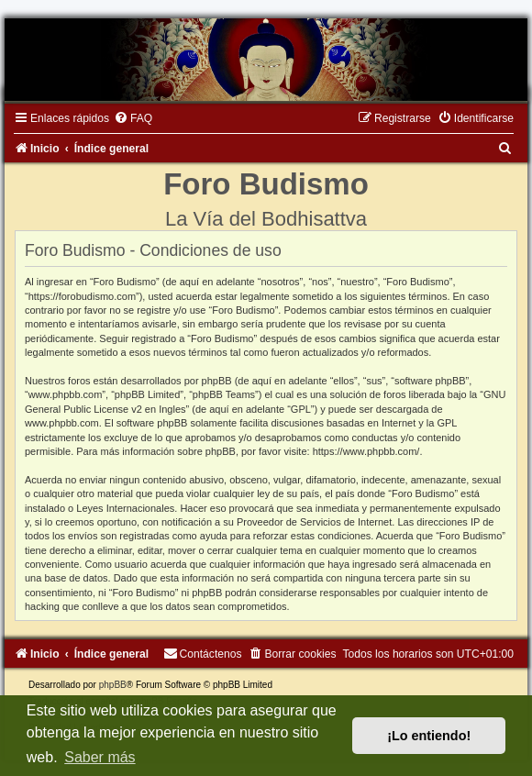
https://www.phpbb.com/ (366, 451)
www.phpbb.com (62, 423)
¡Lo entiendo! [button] (429, 736)
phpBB (113, 685)
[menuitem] (133, 118)
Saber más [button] (100, 757)
